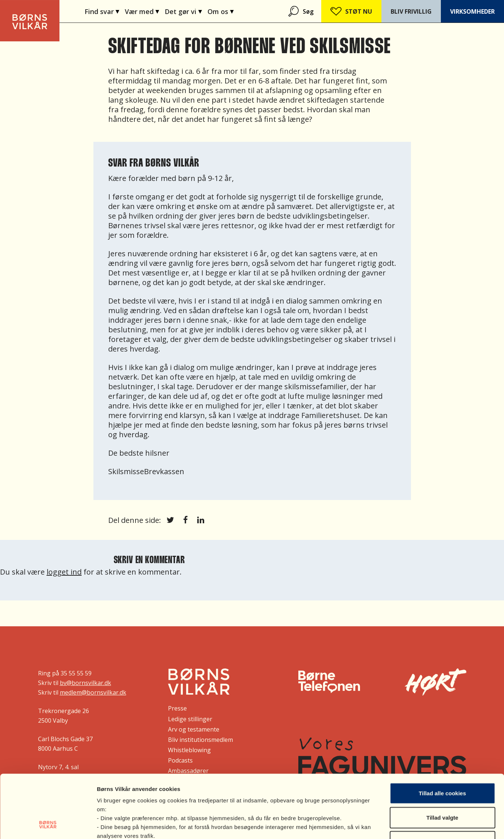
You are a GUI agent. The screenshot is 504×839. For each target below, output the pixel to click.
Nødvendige (442, 782)
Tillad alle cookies (442, 734)
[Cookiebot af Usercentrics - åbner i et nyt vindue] (48, 825)
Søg (308, 11)
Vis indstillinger (393, 824)
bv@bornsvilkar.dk (85, 683)
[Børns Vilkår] (199, 682)
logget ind (64, 572)
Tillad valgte (442, 758)
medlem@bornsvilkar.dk (93, 692)
